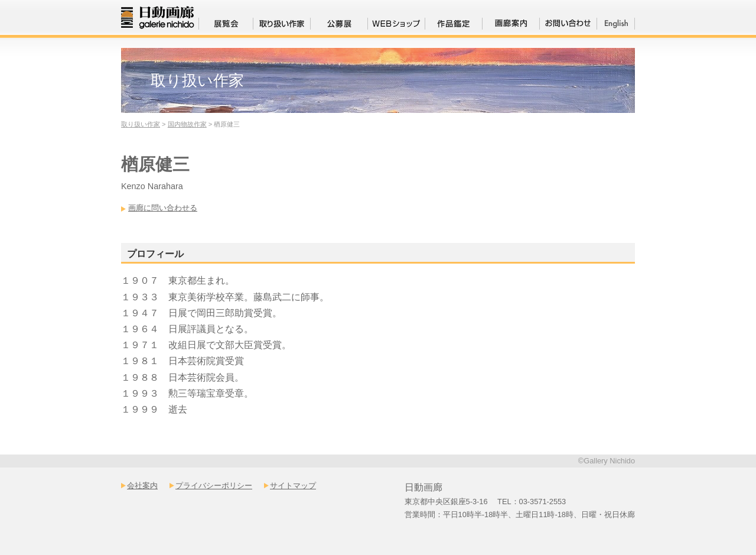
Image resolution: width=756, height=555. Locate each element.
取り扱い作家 (141, 124)
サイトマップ (293, 486)
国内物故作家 (187, 124)
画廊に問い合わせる (163, 208)
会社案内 (142, 486)
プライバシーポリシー (214, 486)
